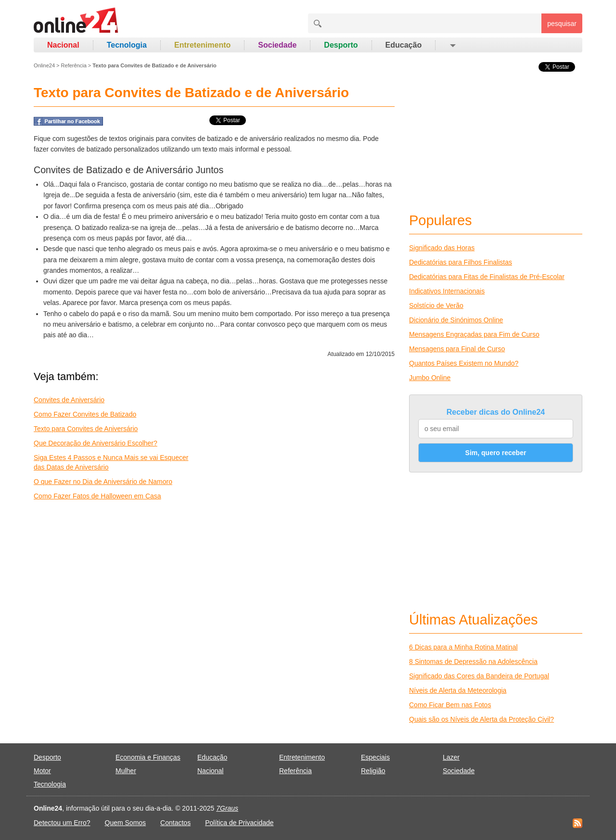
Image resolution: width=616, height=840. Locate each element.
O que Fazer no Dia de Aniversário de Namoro (103, 482)
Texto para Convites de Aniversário (86, 429)
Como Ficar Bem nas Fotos (450, 705)
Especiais (375, 757)
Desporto (341, 45)
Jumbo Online (430, 378)
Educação (404, 45)
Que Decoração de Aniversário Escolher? (96, 443)
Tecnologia (127, 45)
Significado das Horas (442, 248)
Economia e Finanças (148, 757)
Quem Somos (126, 823)
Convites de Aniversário (69, 400)
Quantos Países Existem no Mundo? (464, 363)
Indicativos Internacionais (447, 291)
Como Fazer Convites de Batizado (85, 414)
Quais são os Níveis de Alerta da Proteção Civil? (481, 719)
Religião (373, 771)
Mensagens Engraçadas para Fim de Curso (474, 334)
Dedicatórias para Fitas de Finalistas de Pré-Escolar (487, 277)
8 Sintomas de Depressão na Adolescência (473, 662)
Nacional (63, 45)
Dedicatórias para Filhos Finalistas (461, 262)
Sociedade (277, 45)
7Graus (227, 808)
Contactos (175, 823)
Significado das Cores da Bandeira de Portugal (479, 676)
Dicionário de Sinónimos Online (456, 320)
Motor (42, 771)
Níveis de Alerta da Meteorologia (458, 690)
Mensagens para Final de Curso (457, 349)
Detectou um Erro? (62, 823)
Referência (74, 65)
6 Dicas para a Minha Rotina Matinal (463, 647)
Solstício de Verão (436, 305)
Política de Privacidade (239, 823)
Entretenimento (202, 45)
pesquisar (562, 24)
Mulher (126, 771)
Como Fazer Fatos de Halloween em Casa (97, 496)
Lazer (451, 757)
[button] (452, 45)
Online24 (44, 65)
